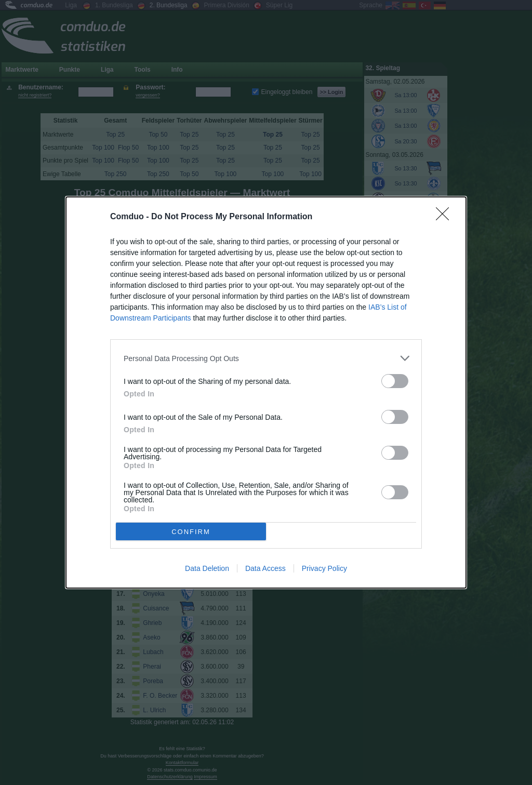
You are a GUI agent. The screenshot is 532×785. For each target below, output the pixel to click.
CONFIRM (191, 532)
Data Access (265, 568)
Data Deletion (207, 568)
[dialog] (266, 392)
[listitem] (266, 358)
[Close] (446, 217)
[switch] (395, 381)
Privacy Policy (324, 568)
